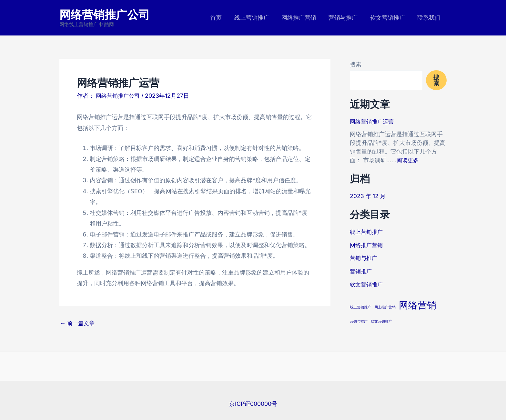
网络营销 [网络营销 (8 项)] (418, 305)
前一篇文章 (78, 323)
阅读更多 (408, 160)
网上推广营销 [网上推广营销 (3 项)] (385, 307)
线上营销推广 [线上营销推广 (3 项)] (360, 307)
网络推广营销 (301, 18)
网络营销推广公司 (105, 14)
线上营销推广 (255, 18)
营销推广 (361, 271)
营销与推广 (345, 18)
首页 (220, 18)
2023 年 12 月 (368, 196)
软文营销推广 (389, 18)
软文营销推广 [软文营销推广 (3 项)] (381, 321)
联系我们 (429, 18)
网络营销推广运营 (373, 121)
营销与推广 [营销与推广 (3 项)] (359, 321)
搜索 (356, 64)
